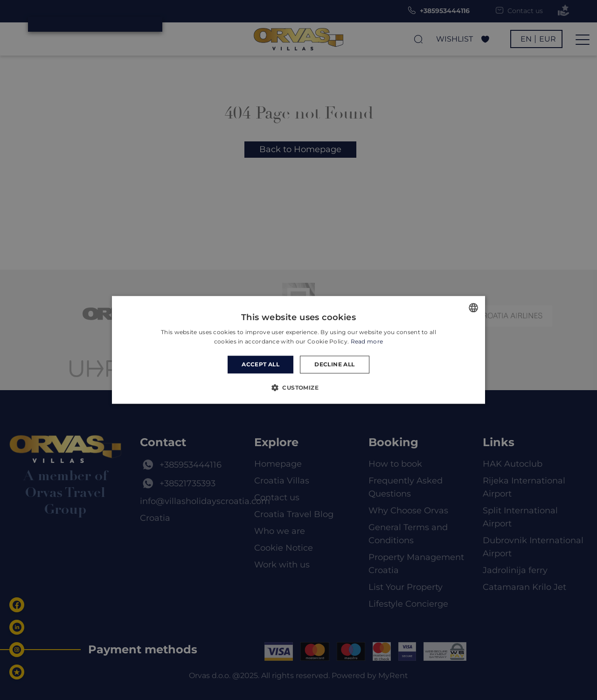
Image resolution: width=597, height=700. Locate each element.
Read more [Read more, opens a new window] (367, 342)
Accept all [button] (260, 364)
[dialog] (298, 350)
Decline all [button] (334, 364)
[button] (298, 388)
